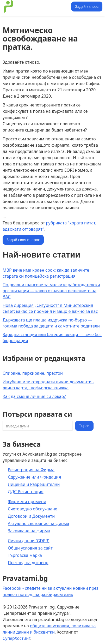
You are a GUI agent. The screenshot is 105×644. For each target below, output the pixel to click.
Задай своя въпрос (23, 240)
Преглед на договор (28, 563)
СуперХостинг (16, 638)
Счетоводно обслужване (33, 509)
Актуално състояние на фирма (39, 523)
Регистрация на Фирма (31, 470)
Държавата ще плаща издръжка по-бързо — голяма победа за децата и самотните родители (51, 323)
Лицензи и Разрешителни (34, 484)
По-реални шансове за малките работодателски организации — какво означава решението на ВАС (51, 291)
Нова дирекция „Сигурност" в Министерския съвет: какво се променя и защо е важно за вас (50, 308)
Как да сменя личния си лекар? (34, 396)
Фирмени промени (27, 502)
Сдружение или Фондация (34, 477)
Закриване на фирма (29, 531)
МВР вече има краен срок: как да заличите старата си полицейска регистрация (46, 273)
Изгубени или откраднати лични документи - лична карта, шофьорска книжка (48, 385)
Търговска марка (25, 555)
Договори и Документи (31, 516)
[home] (36, 7)
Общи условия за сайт (30, 548)
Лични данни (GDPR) (29, 541)
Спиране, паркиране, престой (33, 373)
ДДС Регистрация (26, 492)
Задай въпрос (87, 7)
